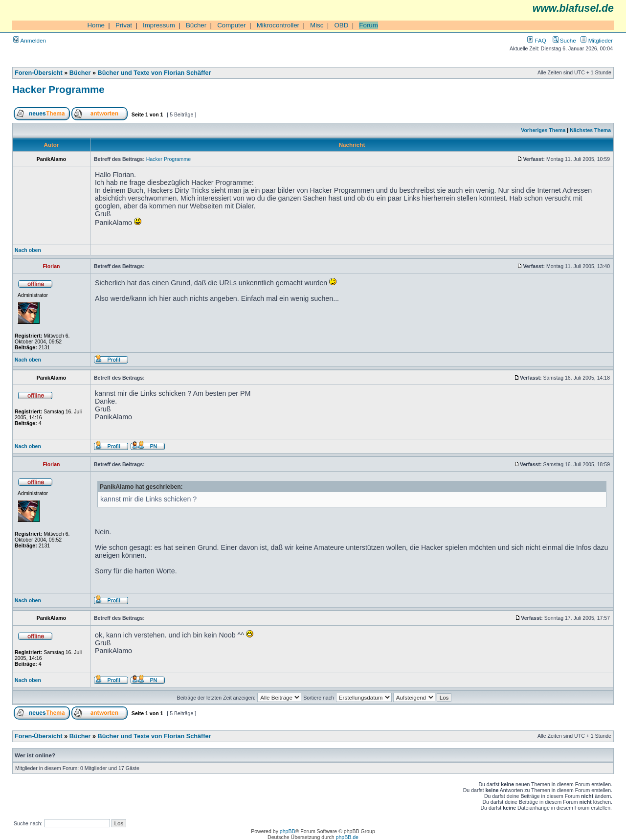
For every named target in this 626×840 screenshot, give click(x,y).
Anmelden (30, 40)
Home (96, 25)
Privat (124, 25)
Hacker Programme (58, 89)
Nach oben (28, 250)
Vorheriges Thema (543, 130)
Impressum (159, 25)
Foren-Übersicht (39, 73)
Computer (232, 25)
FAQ (537, 40)
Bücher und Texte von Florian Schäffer (155, 73)
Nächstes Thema (590, 130)
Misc (317, 25)
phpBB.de (347, 837)
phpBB (288, 831)
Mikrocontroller (278, 25)
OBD (341, 25)
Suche (564, 40)
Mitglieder (597, 40)
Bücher (196, 25)
